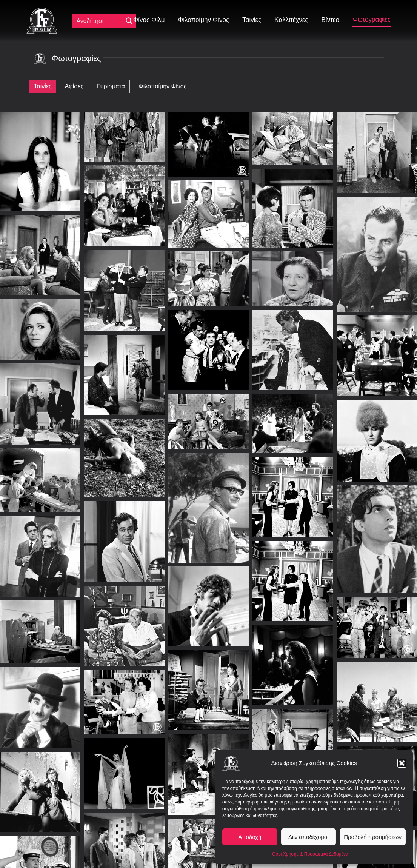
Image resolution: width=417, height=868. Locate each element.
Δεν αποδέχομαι (309, 837)
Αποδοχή (250, 837)
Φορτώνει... (208, 842)
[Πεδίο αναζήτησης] (99, 21)
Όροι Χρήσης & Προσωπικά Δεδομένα (310, 854)
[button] (402, 763)
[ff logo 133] (42, 11)
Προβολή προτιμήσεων (373, 837)
